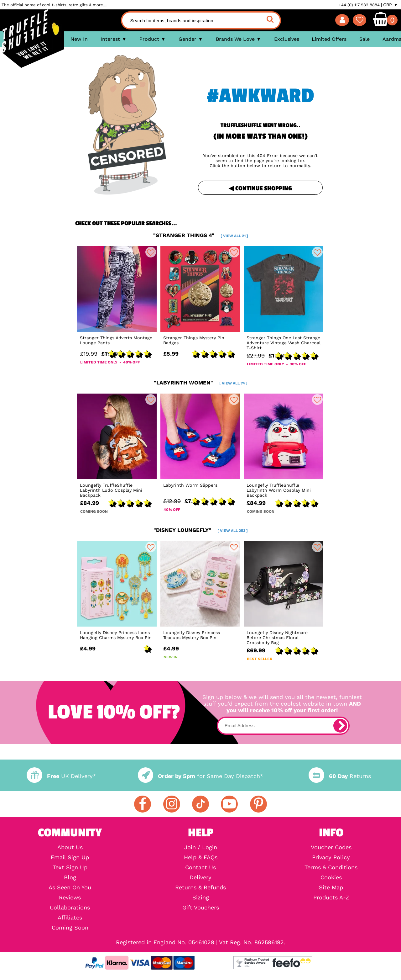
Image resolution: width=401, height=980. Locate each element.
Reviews (70, 898)
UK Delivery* (61, 776)
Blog (70, 877)
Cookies (331, 877)
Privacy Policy (331, 857)
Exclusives (287, 39)
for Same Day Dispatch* (200, 776)
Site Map (331, 887)
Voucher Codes (331, 847)
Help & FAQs (201, 857)
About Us (70, 847)
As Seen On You (70, 887)
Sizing (201, 898)
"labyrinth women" (201, 383)
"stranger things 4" (201, 235)
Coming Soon (70, 928)
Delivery (200, 877)
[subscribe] (340, 726)
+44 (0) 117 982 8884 (359, 5)
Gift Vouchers (201, 908)
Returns (340, 776)
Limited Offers (329, 39)
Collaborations (70, 908)
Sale (365, 39)
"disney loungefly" (201, 530)
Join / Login (201, 847)
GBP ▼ (391, 5)
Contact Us (200, 867)
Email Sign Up (70, 857)
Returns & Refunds (200, 887)
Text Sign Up (70, 867)
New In (79, 39)
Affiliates (70, 918)
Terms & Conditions (331, 867)
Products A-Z (331, 898)
